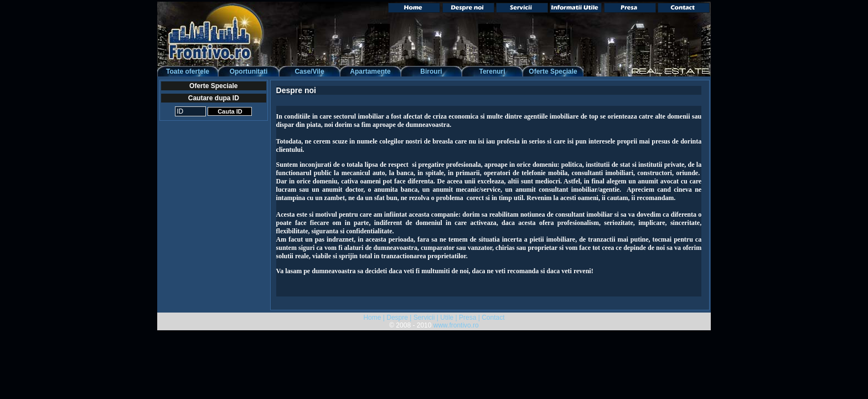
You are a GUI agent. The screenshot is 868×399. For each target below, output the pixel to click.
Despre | (399, 318)
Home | (374, 318)
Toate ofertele (188, 71)
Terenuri (492, 71)
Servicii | (426, 318)
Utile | (448, 318)
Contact (493, 318)
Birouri (431, 71)
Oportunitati (249, 71)
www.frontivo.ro (456, 325)
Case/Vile (309, 71)
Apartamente (370, 71)
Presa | (469, 318)
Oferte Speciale (553, 71)
